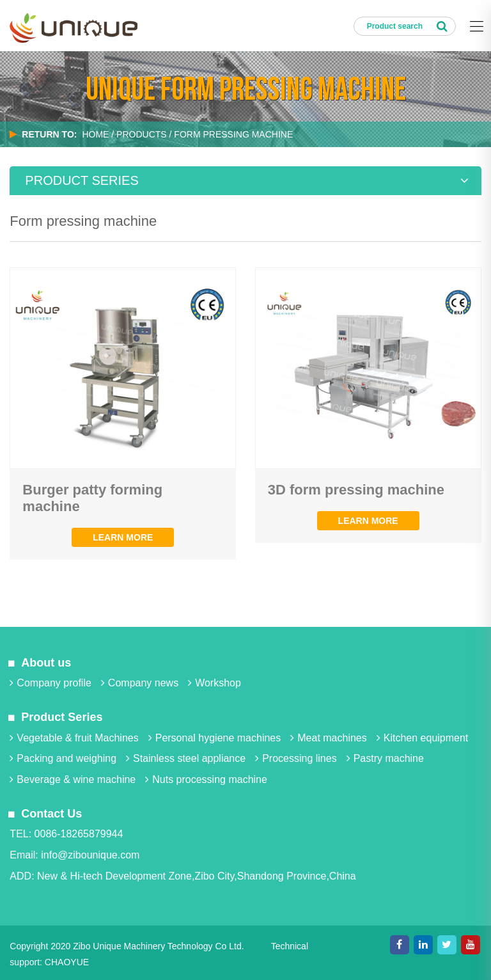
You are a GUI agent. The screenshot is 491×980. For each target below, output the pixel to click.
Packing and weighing (63, 758)
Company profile (51, 683)
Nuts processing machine (206, 779)
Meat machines (329, 738)
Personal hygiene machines (215, 738)
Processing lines (296, 758)
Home (95, 134)
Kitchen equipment (423, 738)
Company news (140, 683)
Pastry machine (385, 758)
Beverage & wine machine (73, 779)
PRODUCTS (142, 134)
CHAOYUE (67, 962)
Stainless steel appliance (186, 758)
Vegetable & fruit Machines (74, 738)
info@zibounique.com (90, 855)
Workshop (214, 683)
